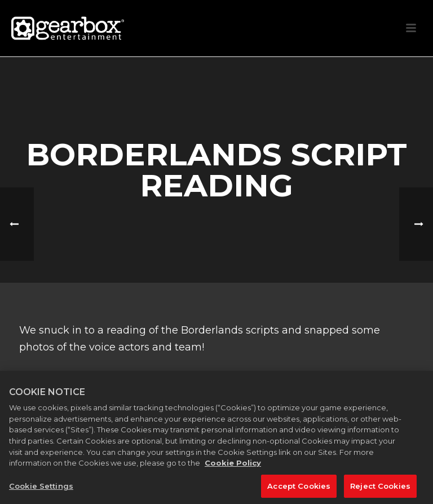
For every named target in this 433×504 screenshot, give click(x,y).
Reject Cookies (380, 489)
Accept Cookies (299, 489)
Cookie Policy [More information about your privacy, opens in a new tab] (233, 466)
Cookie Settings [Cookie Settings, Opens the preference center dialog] (41, 489)
